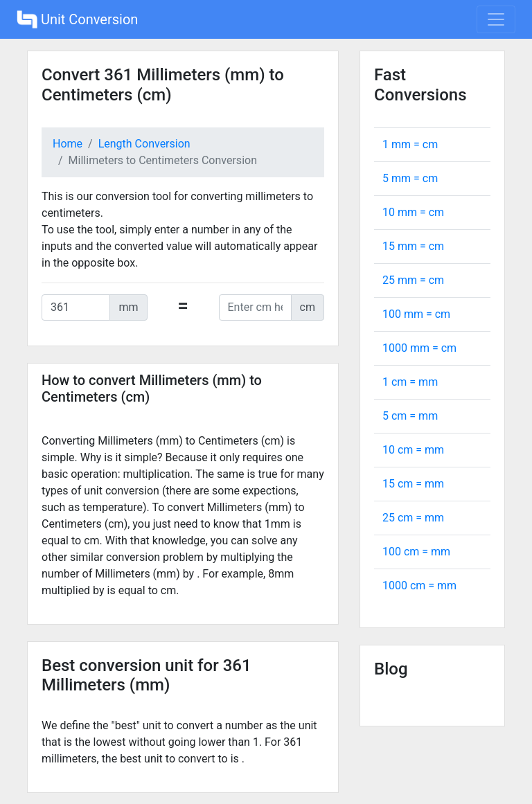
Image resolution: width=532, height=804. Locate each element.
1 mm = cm (410, 144)
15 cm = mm (413, 484)
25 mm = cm (413, 280)
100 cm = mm (416, 552)
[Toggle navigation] (496, 19)
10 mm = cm (413, 212)
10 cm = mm (413, 450)
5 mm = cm (410, 178)
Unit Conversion (77, 19)
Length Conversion (144, 144)
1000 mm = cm (419, 348)
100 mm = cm (416, 314)
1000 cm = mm (419, 586)
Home (68, 144)
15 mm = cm (413, 246)
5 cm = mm (410, 416)
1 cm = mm (410, 382)
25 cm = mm (413, 518)
